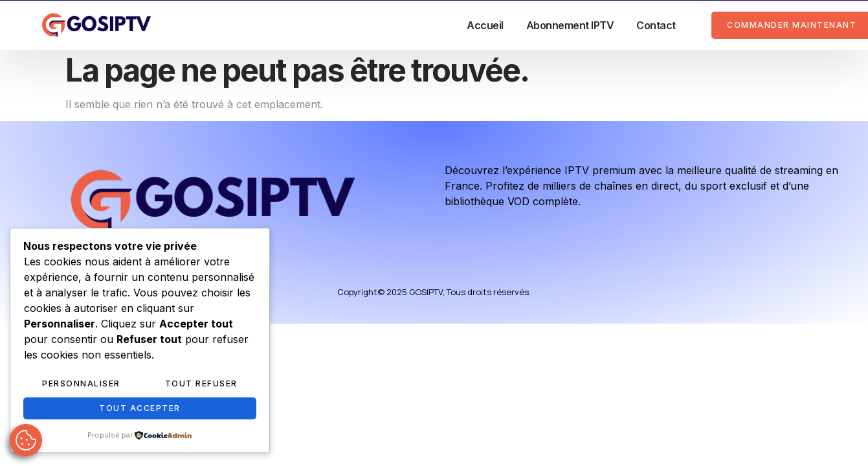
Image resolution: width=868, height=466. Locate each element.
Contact (656, 25)
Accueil (485, 25)
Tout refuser (201, 383)
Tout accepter (140, 408)
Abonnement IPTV (570, 25)
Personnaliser (81, 383)
